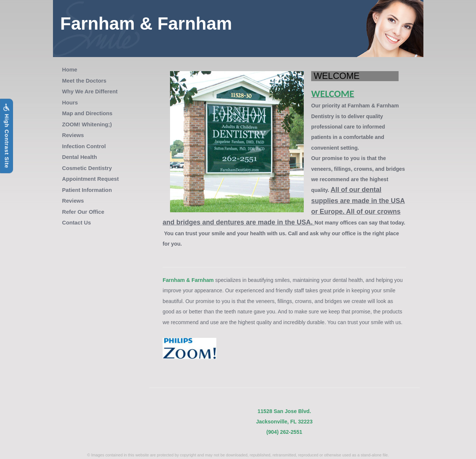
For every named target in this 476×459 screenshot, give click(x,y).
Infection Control (84, 146)
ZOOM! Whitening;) (87, 124)
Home (70, 70)
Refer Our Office (83, 212)
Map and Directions (87, 113)
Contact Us (77, 223)
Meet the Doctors (84, 81)
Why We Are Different (90, 92)
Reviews (73, 135)
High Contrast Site (6, 136)
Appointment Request (91, 179)
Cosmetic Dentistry (87, 168)
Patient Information (87, 190)
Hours (70, 103)
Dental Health (80, 157)
